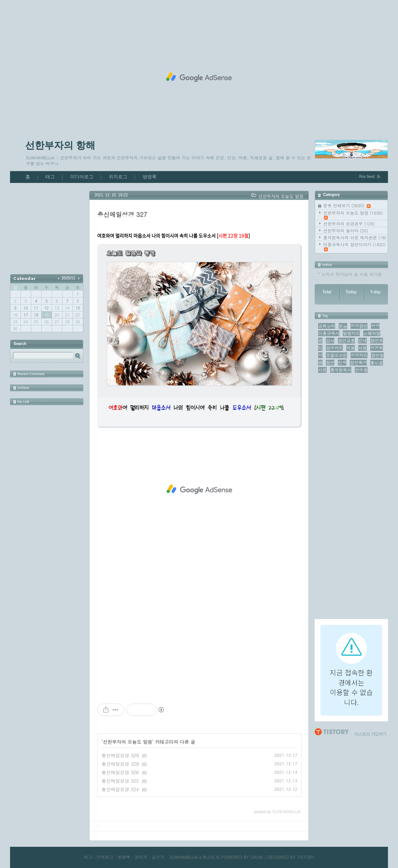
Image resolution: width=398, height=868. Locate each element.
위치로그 (118, 177)
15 (78, 308)
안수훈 (361, 370)
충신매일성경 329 (120, 755)
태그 (50, 177)
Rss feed (367, 177)
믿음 (343, 326)
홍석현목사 (341, 370)
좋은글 (377, 363)
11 (36, 308)
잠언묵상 (358, 363)
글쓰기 (158, 857)
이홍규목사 (329, 333)
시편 (322, 370)
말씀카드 (351, 333)
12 (46, 308)
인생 (342, 363)
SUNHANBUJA (184, 857)
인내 (363, 341)
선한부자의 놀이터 (346, 231)
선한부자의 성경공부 (349, 224)
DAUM (256, 857)
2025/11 (68, 278)
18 (36, 315)
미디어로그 (82, 177)
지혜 (351, 348)
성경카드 (359, 355)
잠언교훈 (346, 341)
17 (26, 315)
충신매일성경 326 (120, 772)
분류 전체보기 (347, 206)
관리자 (141, 857)
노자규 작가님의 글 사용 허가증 (352, 274)
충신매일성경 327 (122, 214)
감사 (330, 341)
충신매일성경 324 (120, 789)
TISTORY (306, 857)
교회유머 (327, 326)
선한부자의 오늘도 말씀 (353, 215)
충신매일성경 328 (120, 764)
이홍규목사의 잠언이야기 (354, 246)
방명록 (150, 177)
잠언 (330, 363)
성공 (375, 326)
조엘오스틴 (336, 355)
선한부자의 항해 (60, 145)
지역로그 (105, 857)
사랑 (363, 348)
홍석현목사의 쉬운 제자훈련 (355, 238)
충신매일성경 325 (120, 781)
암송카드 (334, 348)
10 (26, 308)
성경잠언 (359, 326)
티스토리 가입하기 (370, 734)
